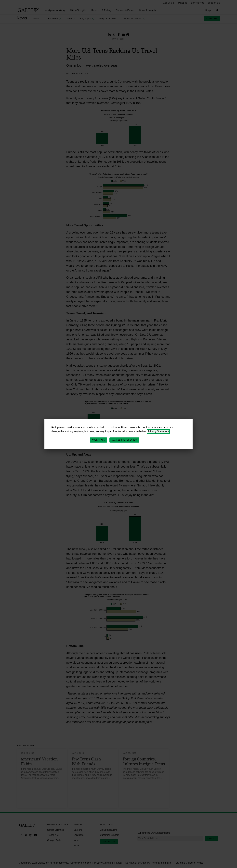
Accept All (98, 440)
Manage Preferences (124, 440)
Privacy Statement (158, 431)
